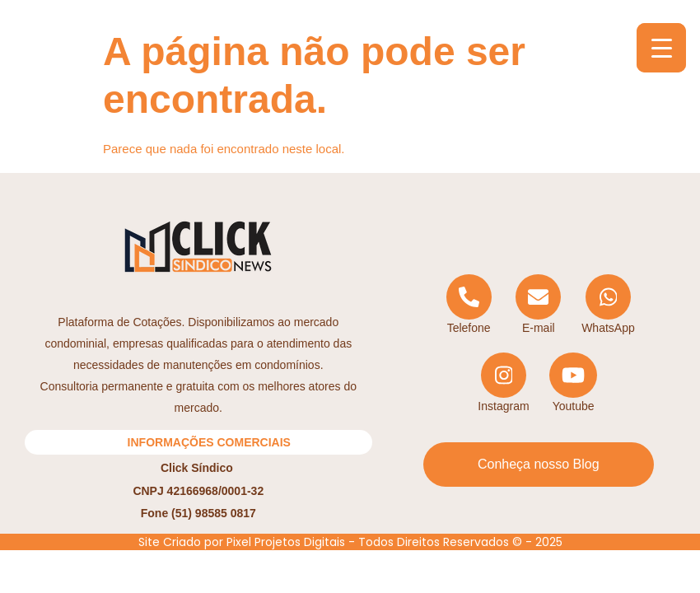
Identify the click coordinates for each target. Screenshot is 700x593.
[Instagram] (504, 383)
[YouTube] (574, 383)
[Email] (538, 305)
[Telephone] (469, 305)
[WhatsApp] (608, 305)
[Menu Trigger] (661, 48)
